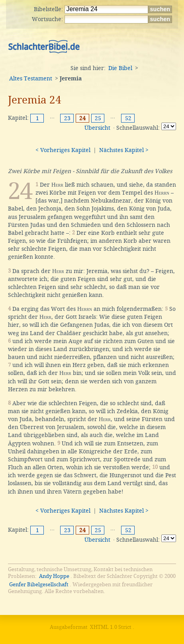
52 (128, 118)
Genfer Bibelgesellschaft (39, 584)
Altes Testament (31, 78)
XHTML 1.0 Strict (111, 627)
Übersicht (97, 128)
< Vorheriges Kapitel (63, 150)
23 (67, 118)
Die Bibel (120, 68)
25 (98, 118)
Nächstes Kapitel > (124, 150)
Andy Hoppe (54, 576)
